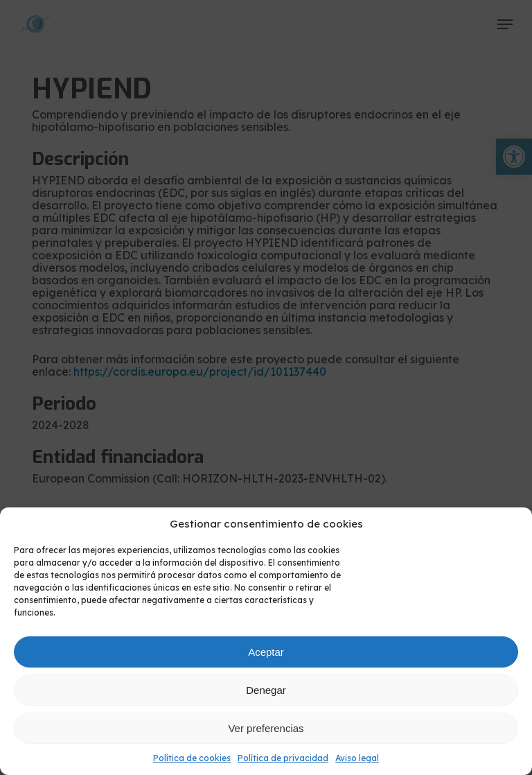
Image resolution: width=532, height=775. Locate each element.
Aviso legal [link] (357, 758)
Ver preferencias (266, 728)
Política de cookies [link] (192, 758)
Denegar (266, 690)
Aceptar (266, 652)
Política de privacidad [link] (283, 758)
